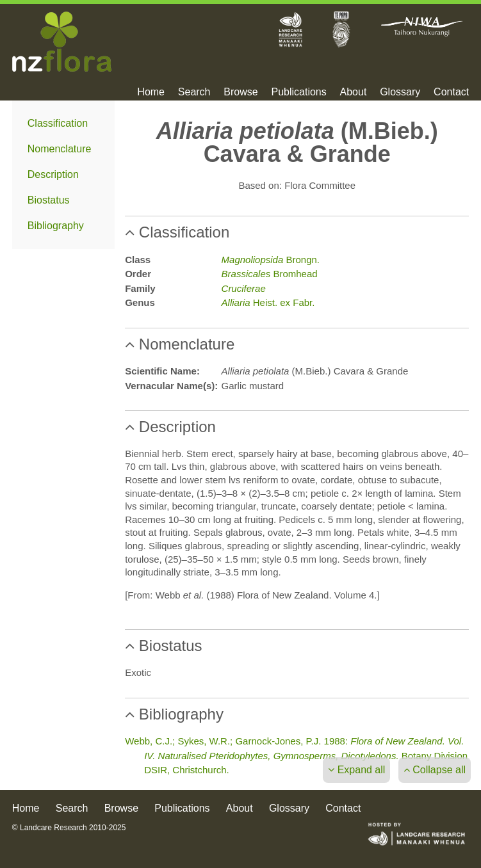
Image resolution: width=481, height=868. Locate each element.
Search (194, 92)
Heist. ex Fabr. (268, 302)
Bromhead (270, 274)
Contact (451, 92)
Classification (58, 123)
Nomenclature (60, 149)
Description (53, 174)
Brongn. (271, 260)
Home (151, 92)
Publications (298, 92)
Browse (240, 92)
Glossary (400, 92)
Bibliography (56, 226)
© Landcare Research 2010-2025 (69, 828)
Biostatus (49, 200)
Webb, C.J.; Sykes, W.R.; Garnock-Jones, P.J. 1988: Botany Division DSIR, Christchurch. (296, 755)
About (354, 92)
